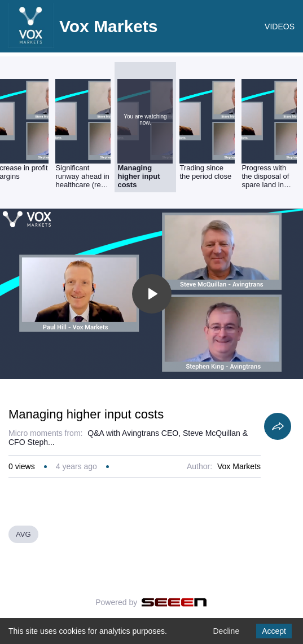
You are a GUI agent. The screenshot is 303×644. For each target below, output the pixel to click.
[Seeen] (174, 602)
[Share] (278, 426)
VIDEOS (280, 27)
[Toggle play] (152, 294)
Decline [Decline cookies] (226, 631)
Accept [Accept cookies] (274, 631)
